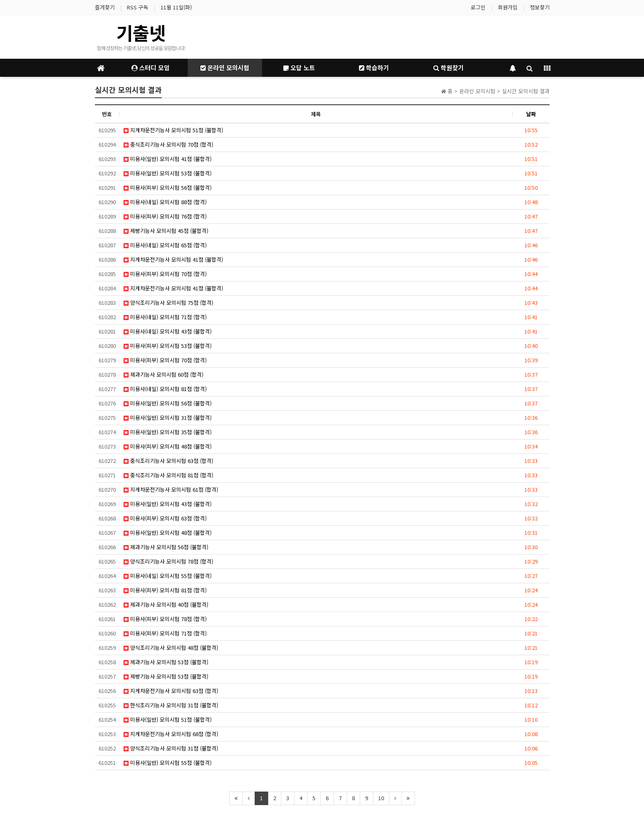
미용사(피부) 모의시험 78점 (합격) (165, 619)
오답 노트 (299, 68)
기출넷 (141, 32)
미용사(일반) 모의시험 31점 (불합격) (168, 418)
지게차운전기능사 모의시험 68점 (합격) (171, 734)
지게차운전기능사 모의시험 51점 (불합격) (173, 130)
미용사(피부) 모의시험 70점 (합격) (165, 274)
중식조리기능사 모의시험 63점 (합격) (168, 461)
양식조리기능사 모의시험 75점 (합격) (168, 303)
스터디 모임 (151, 68)
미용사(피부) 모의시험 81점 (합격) (165, 590)
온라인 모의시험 (225, 68)
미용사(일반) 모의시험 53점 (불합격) (168, 173)
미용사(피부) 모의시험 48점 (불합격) (168, 446)
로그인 (478, 7)
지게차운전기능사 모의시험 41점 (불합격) (173, 259)
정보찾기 (540, 7)
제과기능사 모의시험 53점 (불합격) (166, 662)
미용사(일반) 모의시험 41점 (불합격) (168, 159)
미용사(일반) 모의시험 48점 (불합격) (168, 533)
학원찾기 (448, 68)
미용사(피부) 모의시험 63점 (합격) (165, 518)
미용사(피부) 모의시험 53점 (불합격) (168, 346)
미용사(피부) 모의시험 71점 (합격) (165, 633)
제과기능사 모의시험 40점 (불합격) (166, 604)
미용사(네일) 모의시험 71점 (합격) (165, 317)
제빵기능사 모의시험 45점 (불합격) (166, 231)
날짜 (531, 114)
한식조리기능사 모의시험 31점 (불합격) (171, 705)
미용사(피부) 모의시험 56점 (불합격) (168, 188)
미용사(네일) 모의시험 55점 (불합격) (168, 576)
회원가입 (508, 7)
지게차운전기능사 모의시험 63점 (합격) (171, 691)
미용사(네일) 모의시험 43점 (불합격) (168, 331)
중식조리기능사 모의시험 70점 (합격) (168, 144)
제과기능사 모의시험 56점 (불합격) (166, 547)
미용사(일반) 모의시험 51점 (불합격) (168, 719)
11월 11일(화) (176, 7)
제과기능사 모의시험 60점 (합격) (163, 374)
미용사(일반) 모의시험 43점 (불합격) (168, 504)
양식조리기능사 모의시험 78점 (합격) (168, 561)
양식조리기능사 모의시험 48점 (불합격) (171, 648)
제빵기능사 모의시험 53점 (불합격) (166, 676)
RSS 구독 (138, 7)
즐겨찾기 (105, 7)
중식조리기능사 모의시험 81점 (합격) (168, 475)
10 (381, 798)
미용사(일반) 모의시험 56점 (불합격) (168, 403)
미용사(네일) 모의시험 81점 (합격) (165, 389)
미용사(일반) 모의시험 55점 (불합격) (168, 763)
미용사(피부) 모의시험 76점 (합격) (165, 216)
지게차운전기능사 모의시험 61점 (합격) (171, 489)
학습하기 (374, 68)
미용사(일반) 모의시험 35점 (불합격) (168, 432)
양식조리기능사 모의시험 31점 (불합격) (171, 748)
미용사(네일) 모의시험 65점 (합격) (165, 245)
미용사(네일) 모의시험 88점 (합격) (165, 202)
